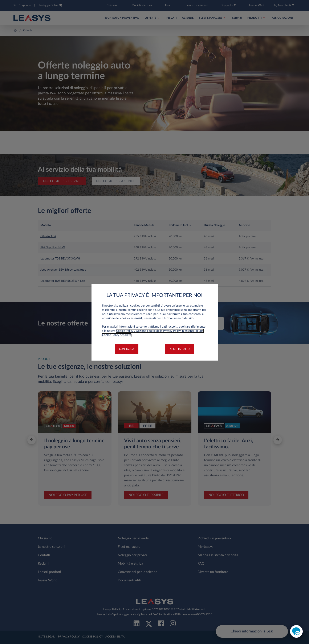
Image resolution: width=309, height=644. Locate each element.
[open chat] (296, 631)
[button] (127, 349)
